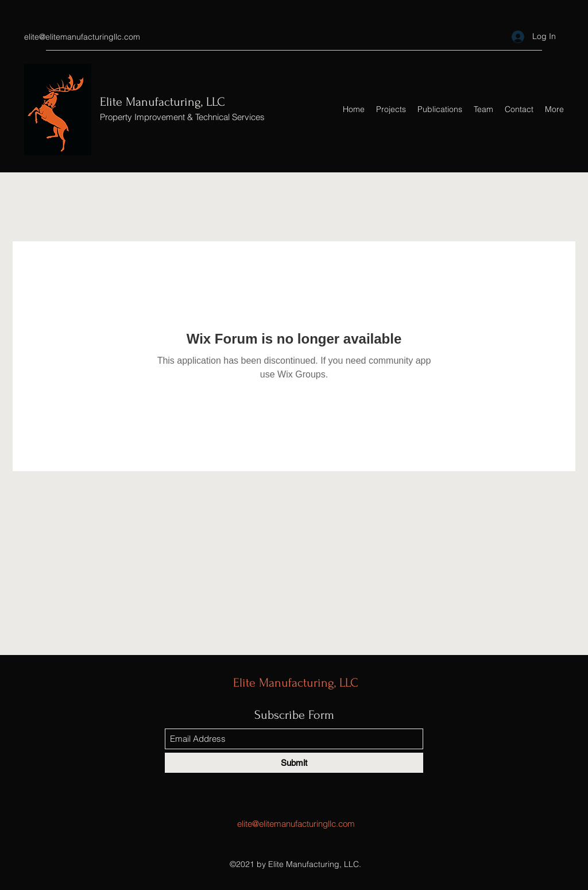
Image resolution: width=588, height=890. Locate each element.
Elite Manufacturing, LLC (163, 102)
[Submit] (294, 763)
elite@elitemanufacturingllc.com (82, 37)
